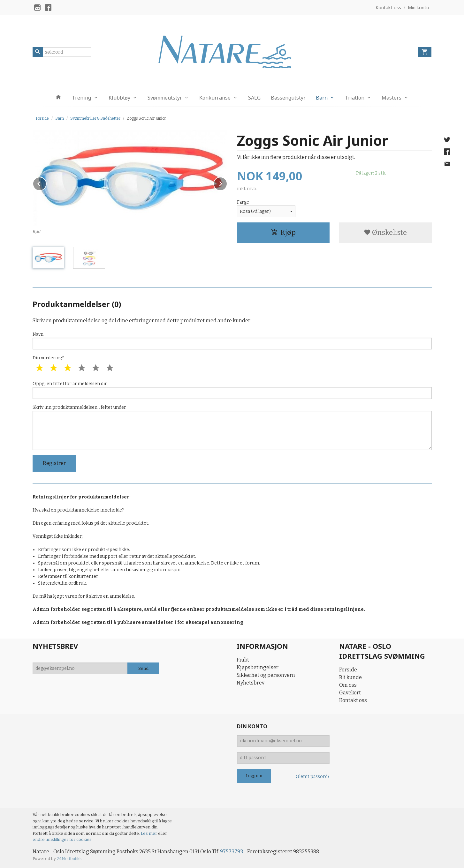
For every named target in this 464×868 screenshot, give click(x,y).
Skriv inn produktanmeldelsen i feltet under (232, 427)
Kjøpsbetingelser (258, 667)
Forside (42, 118)
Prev (46, 183)
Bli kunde (350, 677)
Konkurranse (215, 98)
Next (227, 183)
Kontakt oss (353, 700)
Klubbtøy (119, 98)
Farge (243, 202)
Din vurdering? (48, 358)
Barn (322, 98)
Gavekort (350, 693)
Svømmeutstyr (165, 98)
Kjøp (283, 232)
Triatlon (355, 98)
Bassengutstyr (288, 98)
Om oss (348, 685)
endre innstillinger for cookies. (63, 839)
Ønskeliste (385, 232)
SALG (254, 98)
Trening (81, 98)
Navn (232, 340)
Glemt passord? (313, 777)
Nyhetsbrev (251, 683)
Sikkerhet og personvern (266, 675)
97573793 (232, 852)
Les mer (149, 833)
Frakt (243, 660)
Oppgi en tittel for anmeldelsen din (232, 390)
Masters (392, 98)
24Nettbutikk (69, 859)
